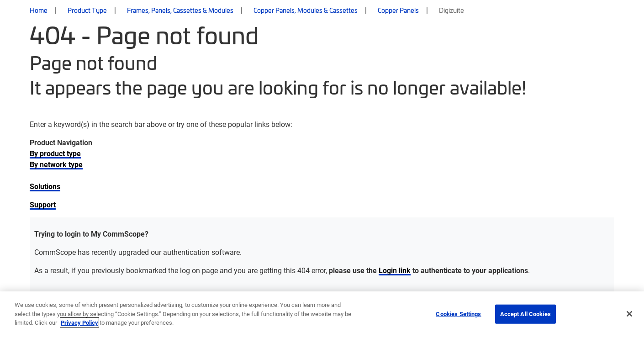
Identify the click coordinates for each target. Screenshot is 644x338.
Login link (395, 270)
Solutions (45, 186)
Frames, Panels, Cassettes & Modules (180, 10)
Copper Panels (398, 10)
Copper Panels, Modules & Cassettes (306, 10)
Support (43, 204)
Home (39, 10)
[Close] (629, 314)
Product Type (87, 10)
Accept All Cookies (525, 314)
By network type (56, 164)
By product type (55, 153)
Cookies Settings (458, 314)
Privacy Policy (79, 322)
